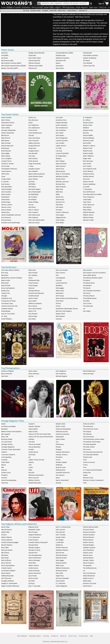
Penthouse (60, 444)
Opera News (60, 439)
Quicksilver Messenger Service (67, 308)
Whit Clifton (87, 210)
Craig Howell (6, 179)
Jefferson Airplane (35, 303)
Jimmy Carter (33, 578)
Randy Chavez (88, 123)
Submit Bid (53, 11)
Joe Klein (32, 581)
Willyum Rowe (88, 217)
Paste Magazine (62, 586)
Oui (57, 442)
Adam (3, 424)
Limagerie (45, 11)
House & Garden (35, 444)
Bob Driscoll (6, 138)
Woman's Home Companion (93, 480)
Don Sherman (6, 578)
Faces (31, 278)
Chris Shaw (5, 166)
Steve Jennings (88, 374)
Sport (58, 478)
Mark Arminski (61, 164)
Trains (85, 465)
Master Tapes (93, 7)
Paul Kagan (60, 215)
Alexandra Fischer (8, 123)
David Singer (6, 202)
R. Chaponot (88, 117)
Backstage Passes (68, 7)
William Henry (88, 215)
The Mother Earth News (92, 442)
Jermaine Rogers (35, 189)
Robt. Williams (88, 156)
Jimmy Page (33, 316)
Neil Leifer (60, 573)
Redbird (86, 128)
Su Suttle (86, 187)
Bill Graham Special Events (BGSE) (14, 66)
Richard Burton (89, 537)
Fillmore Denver (34, 63)
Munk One (60, 197)
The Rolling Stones (90, 298)
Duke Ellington (7, 319)
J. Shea (31, 166)
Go (91, 3)
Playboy (59, 449)
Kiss (57, 275)
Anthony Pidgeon (8, 371)
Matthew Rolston (62, 550)
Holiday (31, 439)
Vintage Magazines (82, 7)
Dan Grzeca (5, 184)
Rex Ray (86, 133)
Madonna (59, 545)
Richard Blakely (89, 138)
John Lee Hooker (62, 270)
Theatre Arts (88, 457)
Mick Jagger (60, 288)
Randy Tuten (88, 125)
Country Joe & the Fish (9, 306)
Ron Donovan (88, 161)
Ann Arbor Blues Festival (10, 270)
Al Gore (4, 535)
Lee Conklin (60, 143)
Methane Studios (62, 176)
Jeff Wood (32, 187)
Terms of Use (73, 636)
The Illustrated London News (94, 439)
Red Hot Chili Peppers (64, 311)
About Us (63, 636)
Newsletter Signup (35, 636)
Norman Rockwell (62, 578)
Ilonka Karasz (33, 568)
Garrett (31, 135)
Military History (34, 480)
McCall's (32, 472)
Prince (58, 306)
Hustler (31, 449)
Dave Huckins (6, 192)
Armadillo (5, 55)
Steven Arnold (88, 181)
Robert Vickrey (88, 542)
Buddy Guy (5, 291)
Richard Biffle (88, 135)
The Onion (87, 449)
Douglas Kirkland (7, 581)
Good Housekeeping (9, 480)
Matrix (58, 63)
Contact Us (55, 636)
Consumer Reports (8, 455)
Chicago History (7, 444)
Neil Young (60, 296)
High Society (33, 431)
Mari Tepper (60, 161)
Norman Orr (60, 202)
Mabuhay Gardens (63, 58)
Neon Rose (60, 68)
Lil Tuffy (59, 148)
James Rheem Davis (36, 176)
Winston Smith (88, 220)
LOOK (31, 467)
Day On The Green (8, 314)
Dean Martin (6, 573)
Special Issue (88, 555)
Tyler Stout (87, 202)
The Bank (86, 60)
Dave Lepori (33, 371)
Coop (3, 176)
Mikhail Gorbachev (63, 568)
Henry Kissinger (34, 560)
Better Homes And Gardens (11, 431)
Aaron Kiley (5, 527)
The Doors (87, 293)
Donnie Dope (6, 220)
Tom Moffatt (88, 63)
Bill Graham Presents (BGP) (11, 63)
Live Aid (59, 280)
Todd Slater (87, 199)
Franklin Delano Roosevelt (38, 542)
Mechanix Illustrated (36, 475)
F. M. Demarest (34, 537)
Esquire (4, 470)
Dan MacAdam (7, 187)
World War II (88, 586)
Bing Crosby (6, 280)
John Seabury (33, 217)
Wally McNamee (89, 576)
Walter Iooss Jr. (89, 578)
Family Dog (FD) (34, 60)
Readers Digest (61, 462)
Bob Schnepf (6, 143)
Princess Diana (88, 529)
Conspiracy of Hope (8, 301)
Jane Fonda (33, 576)
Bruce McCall (6, 563)
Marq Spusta (60, 171)
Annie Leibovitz (7, 540)
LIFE (30, 465)
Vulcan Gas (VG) (89, 66)
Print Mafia (60, 222)
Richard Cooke (88, 140)
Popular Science (62, 455)
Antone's (5, 53)
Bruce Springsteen (8, 288)
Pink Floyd (60, 301)
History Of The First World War (40, 434)
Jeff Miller (32, 184)
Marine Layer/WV (37, 7)
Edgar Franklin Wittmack (10, 586)
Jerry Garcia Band (35, 308)
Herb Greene (33, 161)
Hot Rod (32, 442)
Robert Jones (88, 151)
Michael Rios (60, 184)
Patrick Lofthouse (62, 212)
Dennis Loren (6, 207)
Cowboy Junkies (7, 308)
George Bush (33, 545)
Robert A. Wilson (89, 146)
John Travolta (61, 535)
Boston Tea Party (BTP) (10, 68)
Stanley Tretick (88, 560)
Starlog (58, 483)
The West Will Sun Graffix (92, 194)
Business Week (7, 439)
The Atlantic (87, 434)
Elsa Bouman (33, 120)
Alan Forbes (6, 120)
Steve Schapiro (88, 563)
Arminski (5, 58)
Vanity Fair (87, 472)
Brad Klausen (6, 151)
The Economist (88, 437)
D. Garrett (5, 181)
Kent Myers (60, 135)
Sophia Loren (88, 553)
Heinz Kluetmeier (35, 558)
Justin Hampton (62, 125)
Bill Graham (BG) (7, 60)
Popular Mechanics (63, 452)
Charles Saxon (6, 568)
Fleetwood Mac (34, 280)
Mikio (58, 194)
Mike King (59, 189)
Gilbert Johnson (34, 143)
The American (88, 426)
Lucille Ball (60, 542)
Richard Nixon (88, 540)
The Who (86, 301)
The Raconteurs (89, 296)
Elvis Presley (33, 273)
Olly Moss (59, 205)
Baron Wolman (7, 374)
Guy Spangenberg (35, 555)
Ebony (4, 465)
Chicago (4, 296)
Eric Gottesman (34, 128)
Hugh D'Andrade (35, 164)
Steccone (86, 179)
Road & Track (61, 467)
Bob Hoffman (6, 560)
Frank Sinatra (33, 283)
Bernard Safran (7, 550)
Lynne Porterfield (62, 153)
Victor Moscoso (89, 205)
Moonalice (60, 66)
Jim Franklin (33, 197)
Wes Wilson (87, 207)
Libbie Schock (61, 146)
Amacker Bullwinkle (8, 130)
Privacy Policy (83, 636)
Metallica (59, 285)
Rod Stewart (60, 316)
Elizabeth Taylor (34, 529)
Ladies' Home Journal (36, 460)
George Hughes (34, 547)
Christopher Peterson (9, 169)
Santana (59, 319)
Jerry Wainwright (35, 192)
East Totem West (35, 58)
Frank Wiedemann (35, 133)
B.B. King (5, 273)
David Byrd (5, 197)
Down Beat (5, 462)
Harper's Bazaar (34, 426)
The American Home (91, 429)
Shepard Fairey (89, 174)
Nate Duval (60, 199)
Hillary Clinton (34, 565)
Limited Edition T (72, 11)
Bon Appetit (6, 434)
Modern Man (61, 424)
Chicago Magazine (8, 447)
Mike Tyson (60, 565)
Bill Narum (5, 135)
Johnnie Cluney (34, 222)
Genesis (31, 288)
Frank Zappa (33, 285)
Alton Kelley (6, 128)
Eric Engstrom (34, 125)
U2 (84, 308)
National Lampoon (63, 434)
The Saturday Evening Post (93, 452)
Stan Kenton (87, 270)
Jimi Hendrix (33, 314)
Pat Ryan (59, 210)
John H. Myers (34, 210)
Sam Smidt (87, 164)
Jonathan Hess (61, 120)
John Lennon (60, 273)
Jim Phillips (33, 199)
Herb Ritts (32, 563)
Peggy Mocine (61, 217)
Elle (3, 467)
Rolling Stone (61, 470)
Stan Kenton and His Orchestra (94, 273)
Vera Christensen (89, 573)
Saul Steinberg (88, 550)
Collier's (4, 452)
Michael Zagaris (62, 376)
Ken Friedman (61, 130)
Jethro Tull (32, 311)
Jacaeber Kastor (35, 11)
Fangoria (4, 475)
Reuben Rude (88, 130)
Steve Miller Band (89, 275)
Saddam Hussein (89, 547)
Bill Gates (5, 555)
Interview (32, 455)
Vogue (85, 475)
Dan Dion (5, 376)
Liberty (31, 462)
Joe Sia (31, 205)
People (58, 447)
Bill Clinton (5, 553)
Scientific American (63, 472)
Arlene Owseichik (8, 133)
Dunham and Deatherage (11, 222)
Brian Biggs (5, 153)
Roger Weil (87, 158)
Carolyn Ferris (6, 161)
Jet (29, 457)
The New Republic (90, 444)
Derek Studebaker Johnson (11, 215)
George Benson (34, 291)
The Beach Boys (89, 283)
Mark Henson (61, 166)
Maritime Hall (61, 60)
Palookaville (87, 53)
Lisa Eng (59, 151)
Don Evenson (6, 217)
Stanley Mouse (88, 176)
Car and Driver (7, 442)
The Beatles (87, 285)
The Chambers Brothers (92, 291)
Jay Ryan (32, 181)
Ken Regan (60, 540)
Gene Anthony (34, 374)
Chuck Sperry (6, 171)
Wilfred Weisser (89, 212)
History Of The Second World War (41, 437)
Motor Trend (60, 426)
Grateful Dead (34, 296)
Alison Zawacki (7, 125)
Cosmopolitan (6, 457)
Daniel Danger (6, 189)
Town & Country (89, 462)
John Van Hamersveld (36, 220)
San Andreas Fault (90, 169)
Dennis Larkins (7, 205)
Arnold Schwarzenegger (10, 542)
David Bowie (6, 311)
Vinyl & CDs (103, 7)
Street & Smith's (89, 424)
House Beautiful (34, 447)
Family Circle (6, 472)
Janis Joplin (33, 301)
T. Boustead (87, 189)
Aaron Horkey (6, 117)
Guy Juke (32, 156)
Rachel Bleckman (89, 371)
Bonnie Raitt (6, 285)
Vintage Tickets (49, 7)
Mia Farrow (60, 553)
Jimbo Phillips (33, 202)
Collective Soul (7, 298)
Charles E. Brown (8, 164)
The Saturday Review (91, 455)
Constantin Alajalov (8, 571)
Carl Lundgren (6, 158)
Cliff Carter (5, 174)
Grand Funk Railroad (36, 293)
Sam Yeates (87, 166)
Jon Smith (59, 117)
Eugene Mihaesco (35, 535)
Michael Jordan (61, 558)
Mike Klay (59, 192)
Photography (26, 7)
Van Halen (87, 311)
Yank (85, 483)
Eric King (26, 11)
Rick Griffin (87, 143)
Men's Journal (34, 478)
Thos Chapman (89, 197)
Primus (58, 303)
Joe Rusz (32, 583)
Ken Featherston (62, 128)
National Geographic (63, 429)
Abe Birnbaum (7, 529)
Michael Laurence (62, 181)
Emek (31, 123)
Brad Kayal (5, 148)
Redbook (59, 465)
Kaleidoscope (61, 55)
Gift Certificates (22, 636)
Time (85, 460)
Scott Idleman (88, 171)
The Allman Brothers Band (93, 278)
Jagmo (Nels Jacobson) (37, 174)
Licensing (46, 636)
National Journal (62, 431)
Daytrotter (32, 55)
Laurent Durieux (62, 140)
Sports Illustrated (62, 480)
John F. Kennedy (34, 586)
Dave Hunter (6, 194)
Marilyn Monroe (62, 547)
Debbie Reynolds (7, 576)
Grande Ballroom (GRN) (64, 53)
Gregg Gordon (34, 151)
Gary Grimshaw (34, 138)
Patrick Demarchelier (91, 527)
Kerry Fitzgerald (62, 138)
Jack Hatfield (33, 171)
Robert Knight (88, 153)
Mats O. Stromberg (63, 174)
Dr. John (4, 316)
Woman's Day (88, 478)
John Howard (33, 212)
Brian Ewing (6, 156)
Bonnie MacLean (7, 146)
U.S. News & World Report (93, 470)
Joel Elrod (32, 207)
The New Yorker (89, 447)
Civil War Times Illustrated (11, 449)
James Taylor (33, 298)
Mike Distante (61, 187)
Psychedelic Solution (91, 55)
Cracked (4, 460)
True (85, 467)
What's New (62, 11)
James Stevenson (35, 573)
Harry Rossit (33, 158)
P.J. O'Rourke (61, 583)
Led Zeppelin (61, 278)
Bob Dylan (5, 283)
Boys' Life (5, 437)
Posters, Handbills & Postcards (11, 7)
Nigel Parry (60, 576)
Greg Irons (32, 148)
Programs (58, 7)
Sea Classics (60, 475)
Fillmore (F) (33, 68)
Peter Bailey (60, 220)
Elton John (32, 270)
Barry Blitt (5, 547)
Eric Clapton (33, 275)
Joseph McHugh (62, 123)
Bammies (5, 275)
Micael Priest (61, 179)
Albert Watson (6, 537)
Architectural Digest (8, 426)
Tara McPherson (89, 192)
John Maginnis (61, 371)
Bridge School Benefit (36, 53)
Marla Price (60, 169)
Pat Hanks (60, 207)
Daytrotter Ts (83, 11)
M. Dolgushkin (61, 156)
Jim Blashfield (34, 194)
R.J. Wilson (87, 120)
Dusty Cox (32, 117)
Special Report (88, 558)
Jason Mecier (33, 179)
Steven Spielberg (89, 184)
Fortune (4, 478)
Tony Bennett (88, 306)
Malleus (59, 158)
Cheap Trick (6, 293)
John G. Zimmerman (63, 527)
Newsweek (60, 437)
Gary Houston (34, 140)
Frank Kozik (33, 130)
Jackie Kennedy (34, 571)
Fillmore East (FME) (36, 66)
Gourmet (5, 483)
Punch (58, 460)
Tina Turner (87, 303)
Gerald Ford (33, 553)
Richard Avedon (89, 535)
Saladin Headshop (90, 58)
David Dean (6, 199)
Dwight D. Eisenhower (9, 583)
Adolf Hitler (5, 532)
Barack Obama (7, 545)
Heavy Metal (33, 429)
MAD (30, 470)
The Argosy (87, 431)
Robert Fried (88, 148)
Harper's (32, 424)
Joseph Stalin (61, 537)
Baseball (4, 429)
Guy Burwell (33, 153)
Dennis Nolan (6, 210)
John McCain (60, 532)
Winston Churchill (89, 583)
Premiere (59, 457)
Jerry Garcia (33, 306)
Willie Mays (87, 581)
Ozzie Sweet (60, 581)
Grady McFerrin (34, 146)
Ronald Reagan (89, 545)
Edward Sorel (33, 527)
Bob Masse (5, 140)
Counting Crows (7, 303)
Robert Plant (60, 314)
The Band (87, 280)
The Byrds (87, 288)
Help (91, 636)
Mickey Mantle (61, 563)
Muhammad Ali (61, 571)
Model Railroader (35, 483)
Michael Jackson (62, 555)
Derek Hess (5, 212)
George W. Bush (34, 550)
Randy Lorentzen (89, 532)
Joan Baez (32, 319)
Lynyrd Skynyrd (61, 283)
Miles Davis (60, 291)
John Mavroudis (34, 215)
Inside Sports (33, 452)
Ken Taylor (60, 133)
